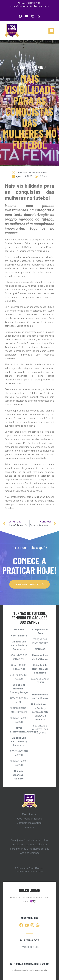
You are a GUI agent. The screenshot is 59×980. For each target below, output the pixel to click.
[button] (51, 31)
